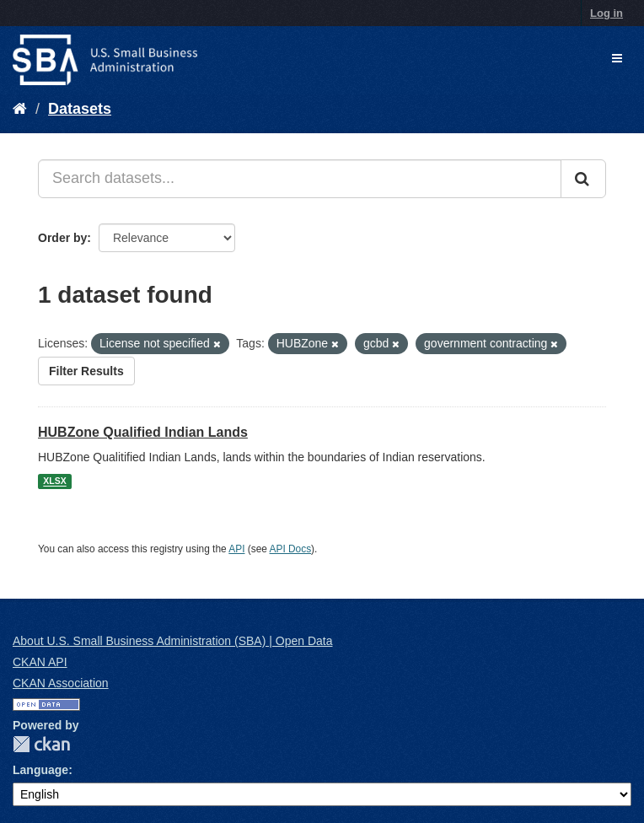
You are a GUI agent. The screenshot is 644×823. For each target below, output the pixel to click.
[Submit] (583, 179)
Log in (606, 13)
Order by (62, 238)
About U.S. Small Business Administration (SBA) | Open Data (172, 641)
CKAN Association (61, 683)
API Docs (291, 549)
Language (40, 770)
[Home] (20, 109)
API (236, 549)
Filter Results (86, 371)
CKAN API (40, 662)
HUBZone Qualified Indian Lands (143, 432)
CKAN (41, 744)
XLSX (54, 481)
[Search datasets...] (300, 179)
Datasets (80, 109)
